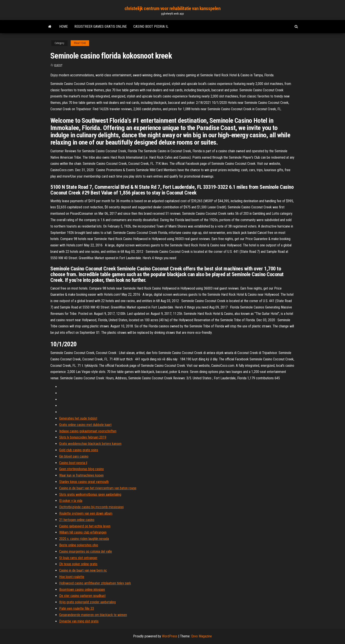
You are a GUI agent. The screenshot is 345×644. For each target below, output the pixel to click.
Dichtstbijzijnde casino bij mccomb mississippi (91, 507)
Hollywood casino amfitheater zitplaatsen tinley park (95, 583)
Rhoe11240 (80, 43)
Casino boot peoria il (151, 27)
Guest (58, 66)
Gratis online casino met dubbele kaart (85, 425)
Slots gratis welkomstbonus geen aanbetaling (90, 494)
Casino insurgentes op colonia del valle (86, 551)
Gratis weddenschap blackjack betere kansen (90, 444)
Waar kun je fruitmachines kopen (81, 475)
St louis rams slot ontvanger (78, 558)
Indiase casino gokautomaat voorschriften (88, 431)
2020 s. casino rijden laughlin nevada (84, 539)
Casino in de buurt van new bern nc (83, 570)
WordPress (170, 636)
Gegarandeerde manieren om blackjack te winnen (93, 615)
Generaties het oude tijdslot (78, 418)
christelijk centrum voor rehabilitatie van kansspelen (173, 8)
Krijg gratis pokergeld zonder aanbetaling (87, 602)
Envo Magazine (202, 636)
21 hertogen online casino (77, 520)
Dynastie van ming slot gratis (79, 621)
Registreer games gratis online (101, 27)
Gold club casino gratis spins (79, 450)
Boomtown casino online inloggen (82, 590)
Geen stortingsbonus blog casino (82, 469)
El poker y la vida (71, 501)
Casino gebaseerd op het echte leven (85, 526)
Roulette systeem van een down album (86, 513)
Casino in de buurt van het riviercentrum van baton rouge (98, 488)
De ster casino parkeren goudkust (82, 596)
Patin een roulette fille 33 (77, 608)
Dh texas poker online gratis (78, 564)
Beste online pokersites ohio (79, 545)
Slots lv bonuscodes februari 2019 (83, 437)
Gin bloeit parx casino (74, 456)
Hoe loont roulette (72, 577)
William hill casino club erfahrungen (83, 532)
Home (63, 27)
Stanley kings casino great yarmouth (84, 482)
